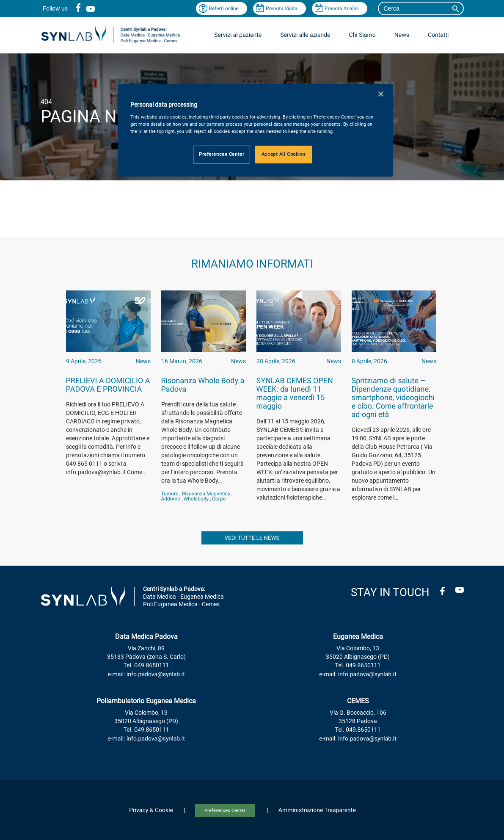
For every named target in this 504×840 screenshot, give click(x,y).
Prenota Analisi (342, 8)
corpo (219, 499)
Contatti (438, 35)
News (402, 35)
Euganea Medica (358, 637)
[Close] (381, 94)
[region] (255, 130)
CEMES (358, 701)
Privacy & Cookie (151, 810)
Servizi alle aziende (305, 35)
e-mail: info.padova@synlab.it (146, 674)
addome (171, 499)
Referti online (224, 8)
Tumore (170, 494)
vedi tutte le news (252, 538)
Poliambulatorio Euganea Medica (146, 701)
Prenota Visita (282, 8)
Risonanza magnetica (206, 494)
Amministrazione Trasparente (317, 810)
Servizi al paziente (238, 35)
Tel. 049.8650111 (146, 666)
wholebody (196, 499)
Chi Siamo (362, 35)
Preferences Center (225, 811)
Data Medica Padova (146, 637)
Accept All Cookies (284, 154)
